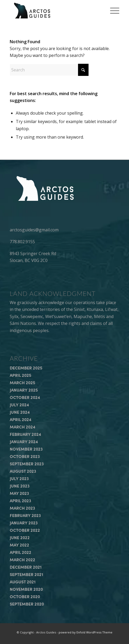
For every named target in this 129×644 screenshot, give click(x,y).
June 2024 (20, 412)
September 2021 (26, 574)
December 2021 (26, 567)
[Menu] (112, 11)
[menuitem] (112, 11)
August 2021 (23, 582)
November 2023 (26, 449)
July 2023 (19, 478)
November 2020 (26, 589)
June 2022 (20, 537)
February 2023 (25, 515)
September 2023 (27, 464)
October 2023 (25, 456)
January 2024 (24, 441)
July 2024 (19, 404)
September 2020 (27, 604)
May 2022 (19, 545)
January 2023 (24, 523)
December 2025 (26, 368)
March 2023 (22, 508)
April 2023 (20, 500)
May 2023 (19, 493)
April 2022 (20, 552)
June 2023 (20, 486)
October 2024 (25, 397)
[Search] (49, 70)
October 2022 (25, 530)
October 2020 (25, 596)
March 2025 (22, 382)
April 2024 (21, 419)
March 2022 (22, 559)
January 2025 (24, 390)
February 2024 (25, 434)
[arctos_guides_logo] (54, 11)
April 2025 (20, 375)
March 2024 (23, 427)
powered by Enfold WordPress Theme (86, 632)
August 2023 (23, 471)
